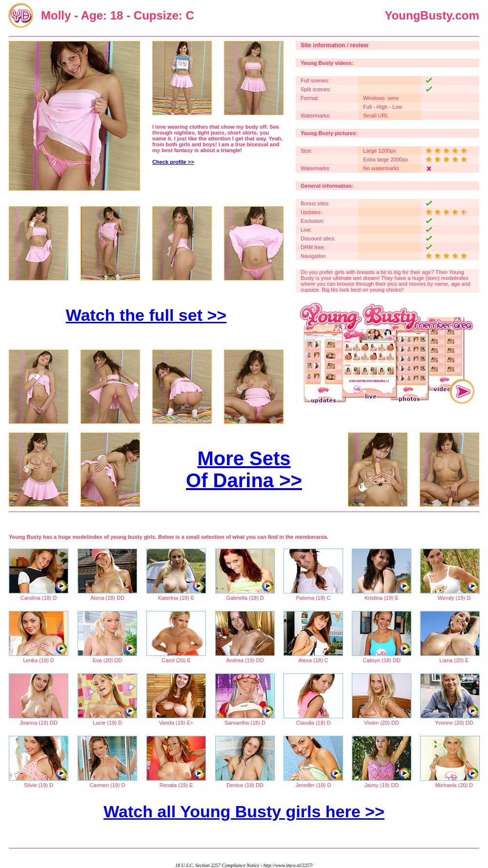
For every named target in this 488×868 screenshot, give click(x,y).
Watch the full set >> (146, 315)
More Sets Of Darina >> (244, 469)
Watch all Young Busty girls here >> (244, 811)
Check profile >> (173, 162)
